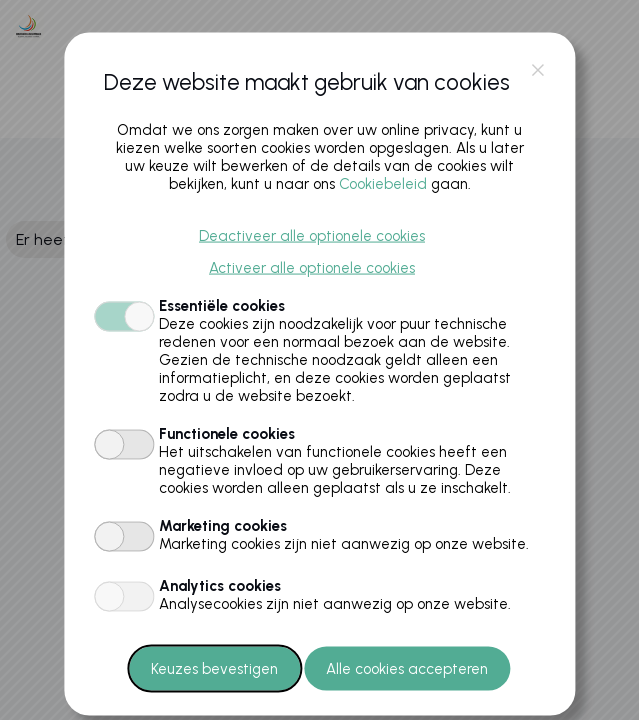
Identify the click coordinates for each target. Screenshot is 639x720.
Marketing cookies (223, 525)
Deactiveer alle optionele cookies (312, 235)
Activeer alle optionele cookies (312, 267)
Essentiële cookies (222, 305)
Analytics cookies (220, 585)
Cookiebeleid (383, 183)
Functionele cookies (227, 433)
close (537, 70)
